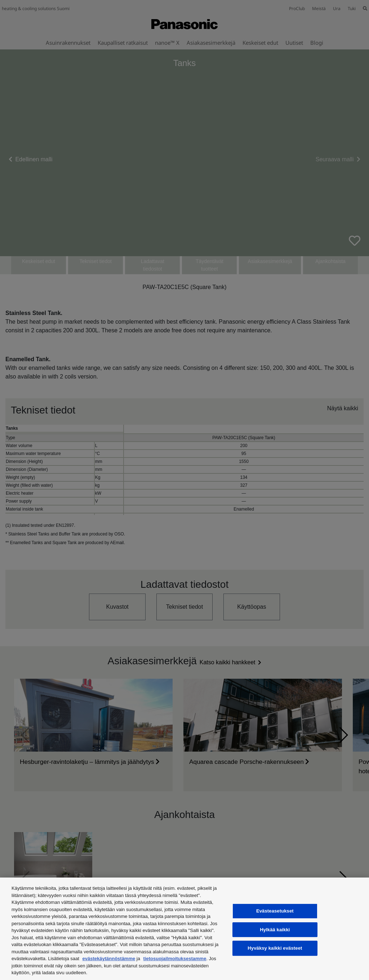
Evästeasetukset (275, 911)
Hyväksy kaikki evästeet (275, 948)
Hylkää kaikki (275, 930)
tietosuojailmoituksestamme (175, 959)
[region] (184, 929)
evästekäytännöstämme (109, 959)
